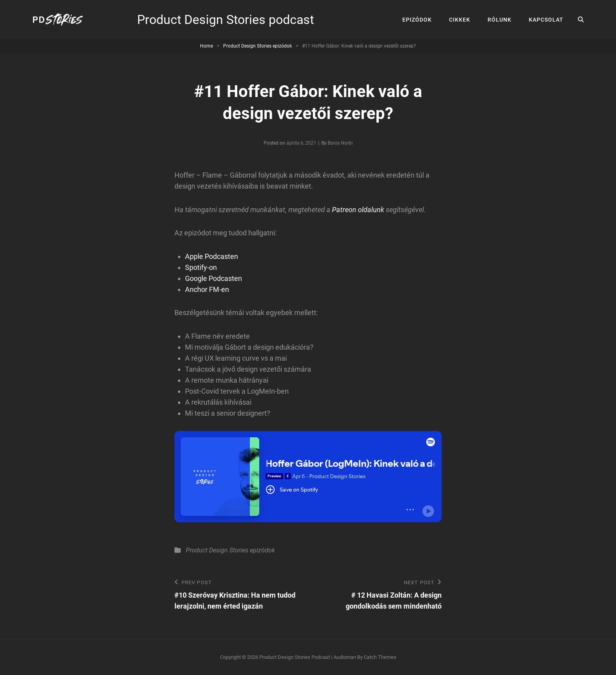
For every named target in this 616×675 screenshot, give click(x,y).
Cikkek (460, 20)
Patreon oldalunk (358, 210)
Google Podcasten (214, 278)
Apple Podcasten (212, 256)
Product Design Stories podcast (225, 20)
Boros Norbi (340, 143)
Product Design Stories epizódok (258, 46)
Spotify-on (201, 267)
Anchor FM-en (207, 289)
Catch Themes (380, 657)
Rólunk (500, 20)
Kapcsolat (546, 20)
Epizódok (417, 20)
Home (206, 46)
